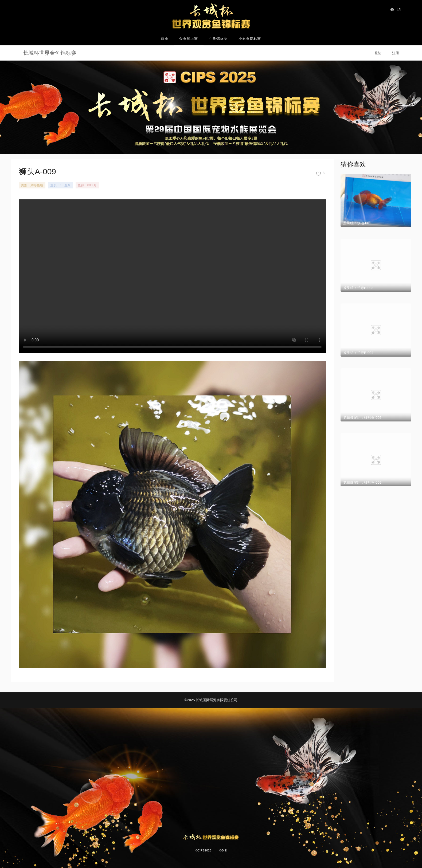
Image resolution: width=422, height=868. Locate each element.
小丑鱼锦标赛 (250, 39)
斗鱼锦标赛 (218, 39)
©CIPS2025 (203, 850)
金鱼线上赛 (189, 39)
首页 (165, 39)
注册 (396, 53)
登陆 (378, 53)
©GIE (223, 850)
